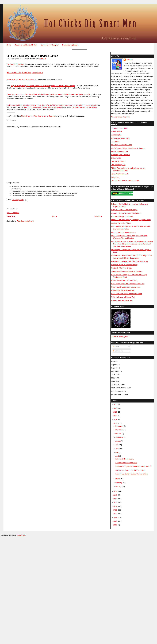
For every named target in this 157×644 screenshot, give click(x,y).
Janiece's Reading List (120, 337)
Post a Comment (13, 213)
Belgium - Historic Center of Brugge (124, 210)
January (118, 486)
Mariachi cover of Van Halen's (32, 116)
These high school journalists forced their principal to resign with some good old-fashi (38, 94)
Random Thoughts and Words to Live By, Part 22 (134, 466)
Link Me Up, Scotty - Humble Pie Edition (130, 470)
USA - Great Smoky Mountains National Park (128, 284)
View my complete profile (120, 117)
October (118, 434)
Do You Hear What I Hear (121, 138)
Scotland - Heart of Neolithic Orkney (125, 265)
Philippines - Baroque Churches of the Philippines (129, 261)
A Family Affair (117, 131)
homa (95, 107)
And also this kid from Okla (83, 107)
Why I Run (115, 177)
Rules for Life (116, 158)
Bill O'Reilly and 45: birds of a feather (20, 79)
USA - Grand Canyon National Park (124, 280)
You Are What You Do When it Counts (125, 181)
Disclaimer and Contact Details (26, 45)
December (119, 426)
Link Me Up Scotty (18, 200)
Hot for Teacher (49, 116)
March (118, 479)
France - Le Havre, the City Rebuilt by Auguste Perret (131, 220)
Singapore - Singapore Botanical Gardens (127, 271)
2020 (115, 412)
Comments (118, 351)
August (118, 441)
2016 (115, 491)
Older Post (98, 216)
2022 (115, 405)
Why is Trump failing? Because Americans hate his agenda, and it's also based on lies (43, 86)
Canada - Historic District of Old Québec (126, 213)
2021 (115, 408)
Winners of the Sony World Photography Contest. (25, 73)
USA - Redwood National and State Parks (127, 294)
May (117, 452)
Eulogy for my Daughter (50, 45)
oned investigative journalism (81, 94)
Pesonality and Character (121, 155)
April (117, 456)
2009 (115, 517)
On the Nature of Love (119, 152)
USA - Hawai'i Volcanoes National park (125, 287)
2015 (115, 495)
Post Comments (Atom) (25, 221)
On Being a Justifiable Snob (122, 145)
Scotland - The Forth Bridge (121, 268)
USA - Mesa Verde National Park (123, 290)
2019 (115, 416)
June (117, 449)
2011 (115, 510)
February (119, 483)
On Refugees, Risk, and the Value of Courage (128, 148)
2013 (115, 502)
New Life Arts (21, 535)
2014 (115, 499)
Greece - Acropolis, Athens (121, 223)
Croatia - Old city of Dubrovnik (122, 216)
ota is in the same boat (53, 107)
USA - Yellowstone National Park (123, 297)
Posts (116, 347)
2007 (115, 525)
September (119, 437)
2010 (115, 514)
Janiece (129, 60)
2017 (115, 423)
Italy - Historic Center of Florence (123, 232)
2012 (115, 506)
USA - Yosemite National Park (122, 300)
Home (9, 45)
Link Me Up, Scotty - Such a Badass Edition (32, 56)
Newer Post (11, 216)
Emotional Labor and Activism (126, 463)
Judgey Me (115, 141)
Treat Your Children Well (120, 174)
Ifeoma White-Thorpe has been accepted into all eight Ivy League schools (69, 105)
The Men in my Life (118, 165)
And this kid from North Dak (34, 107)
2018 (115, 419)
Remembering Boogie (70, 45)
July (117, 445)
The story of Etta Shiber (15, 64)
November (119, 430)
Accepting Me (116, 135)
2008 (115, 521)
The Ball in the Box (118, 161)
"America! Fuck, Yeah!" (120, 128)
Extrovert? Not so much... (125, 459)
